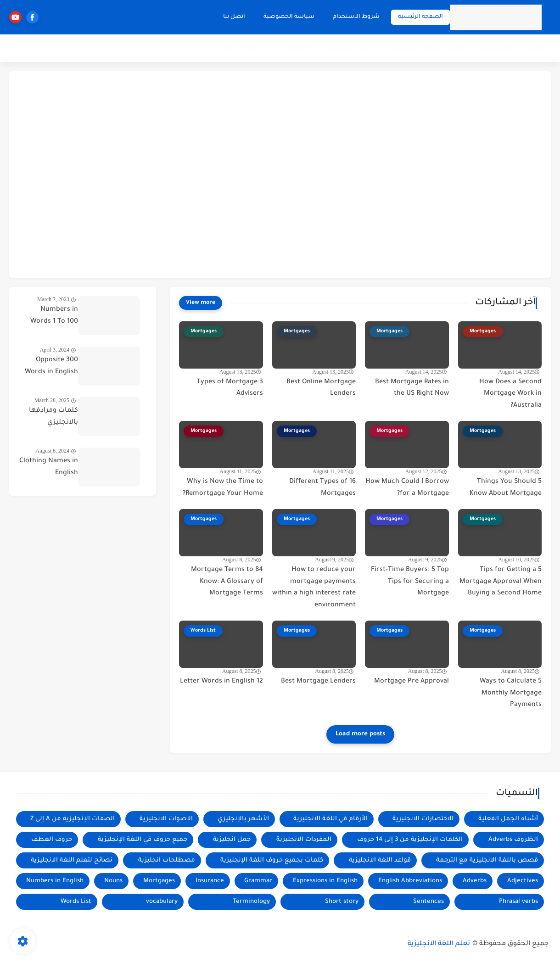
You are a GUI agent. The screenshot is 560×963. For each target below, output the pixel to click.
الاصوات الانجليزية (166, 819)
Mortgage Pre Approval (412, 682)
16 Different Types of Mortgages (322, 488)
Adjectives (523, 881)
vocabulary (162, 902)
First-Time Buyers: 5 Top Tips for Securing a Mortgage (410, 582)
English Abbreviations (410, 881)
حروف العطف (52, 840)
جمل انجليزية (349, 48)
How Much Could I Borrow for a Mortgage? (407, 488)
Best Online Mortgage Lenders (321, 388)
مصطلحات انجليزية (167, 860)
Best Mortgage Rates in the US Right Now (412, 388)
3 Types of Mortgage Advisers (230, 388)
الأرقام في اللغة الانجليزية (330, 819)
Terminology (251, 902)
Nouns (113, 881)
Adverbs (475, 881)
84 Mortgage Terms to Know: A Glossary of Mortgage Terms (227, 582)
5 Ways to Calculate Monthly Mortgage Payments (511, 693)
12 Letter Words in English (221, 682)
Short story (342, 902)
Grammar (258, 881)
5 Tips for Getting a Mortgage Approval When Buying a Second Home (501, 582)
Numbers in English (55, 881)
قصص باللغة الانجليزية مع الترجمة (487, 860)
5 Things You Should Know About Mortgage (506, 488)
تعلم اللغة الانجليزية (439, 944)
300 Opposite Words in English (51, 366)
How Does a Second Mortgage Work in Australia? (510, 394)
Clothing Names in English (49, 467)
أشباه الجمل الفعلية (508, 819)
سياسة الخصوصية (289, 17)
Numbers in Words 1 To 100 (54, 316)
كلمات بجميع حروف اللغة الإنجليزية (272, 860)
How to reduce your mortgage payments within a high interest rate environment (314, 588)
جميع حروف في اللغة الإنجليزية (143, 840)
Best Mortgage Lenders (318, 682)
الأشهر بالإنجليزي (243, 819)
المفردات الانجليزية (513, 48)
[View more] (201, 303)
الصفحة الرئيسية (420, 17)
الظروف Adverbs (513, 840)
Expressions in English (325, 881)
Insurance (210, 881)
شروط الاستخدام (356, 17)
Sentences (242, 48)
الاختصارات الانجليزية (423, 819)
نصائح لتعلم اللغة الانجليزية (72, 860)
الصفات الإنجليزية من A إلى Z (73, 819)
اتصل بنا (234, 17)
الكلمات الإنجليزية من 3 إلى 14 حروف (410, 840)
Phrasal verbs (518, 902)
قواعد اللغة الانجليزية (425, 48)
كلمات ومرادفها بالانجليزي (53, 417)
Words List (76, 902)
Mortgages (159, 881)
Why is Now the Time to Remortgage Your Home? (223, 488)
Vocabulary (293, 48)
